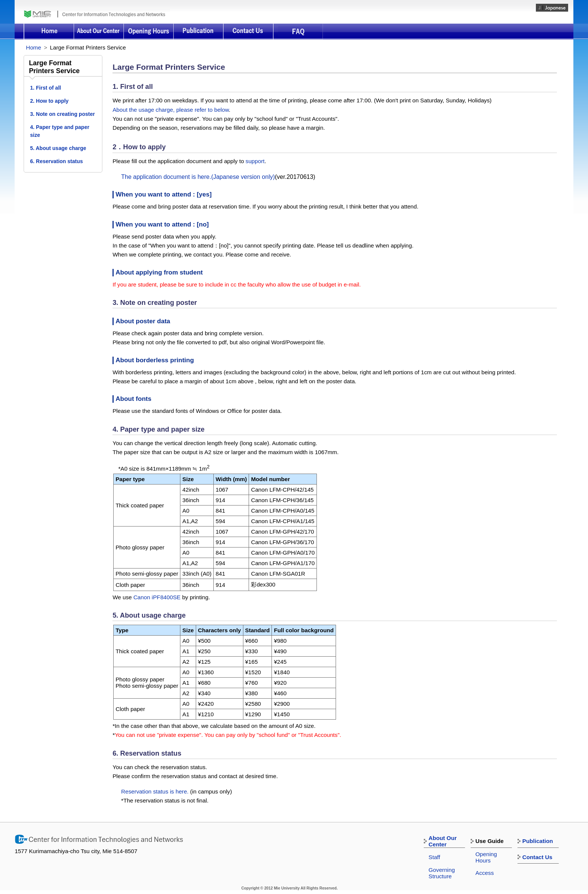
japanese (552, 8)
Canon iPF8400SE (157, 597)
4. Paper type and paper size (60, 131)
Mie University (40, 14)
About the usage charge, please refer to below (171, 110)
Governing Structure (442, 873)
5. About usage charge (58, 148)
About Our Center (98, 31)
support (255, 161)
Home (49, 31)
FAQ (298, 31)
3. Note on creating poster (62, 114)
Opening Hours (148, 31)
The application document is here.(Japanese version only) (198, 177)
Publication (198, 31)
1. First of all (45, 88)
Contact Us (248, 31)
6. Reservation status (56, 161)
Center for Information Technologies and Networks (114, 14)
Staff (434, 857)
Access (485, 873)
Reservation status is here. (155, 791)
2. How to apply (49, 101)
